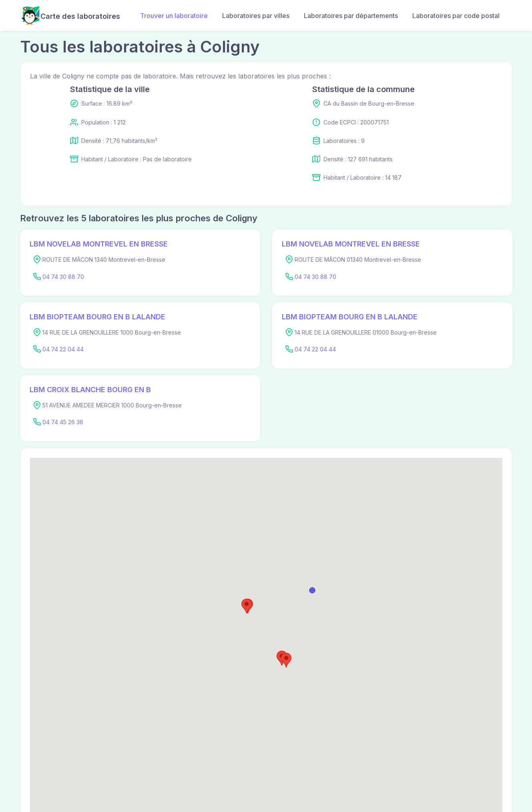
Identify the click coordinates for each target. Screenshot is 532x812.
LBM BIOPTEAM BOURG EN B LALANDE (97, 317)
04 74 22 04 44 (63, 349)
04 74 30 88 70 (63, 277)
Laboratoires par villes (256, 16)
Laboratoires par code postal (456, 16)
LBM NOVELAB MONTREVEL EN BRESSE (99, 244)
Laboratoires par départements (351, 16)
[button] (247, 606)
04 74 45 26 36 (63, 422)
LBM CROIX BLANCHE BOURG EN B (90, 390)
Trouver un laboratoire (174, 16)
